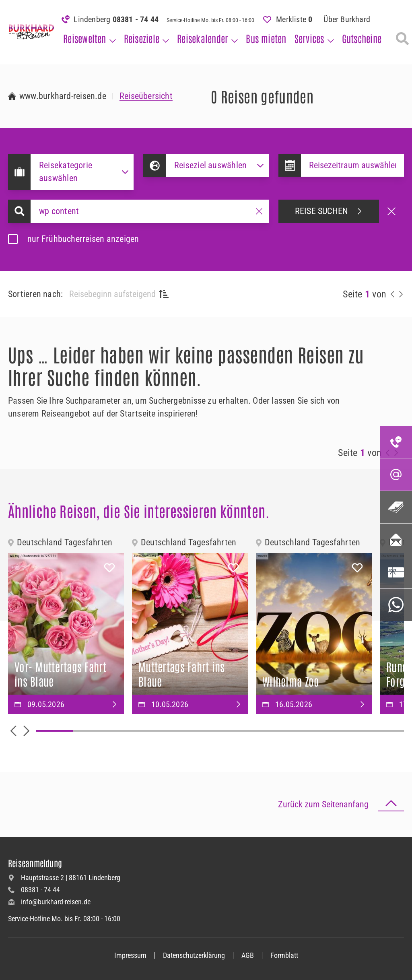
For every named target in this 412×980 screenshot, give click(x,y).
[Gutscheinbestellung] (396, 572)
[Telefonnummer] (396, 442)
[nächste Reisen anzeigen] (401, 294)
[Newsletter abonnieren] (396, 540)
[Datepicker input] (352, 165)
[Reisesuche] (402, 39)
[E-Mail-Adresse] (396, 475)
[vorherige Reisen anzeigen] (393, 294)
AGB (248, 955)
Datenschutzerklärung (194, 955)
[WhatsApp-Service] (396, 605)
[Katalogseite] (396, 507)
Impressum (130, 955)
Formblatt (284, 955)
